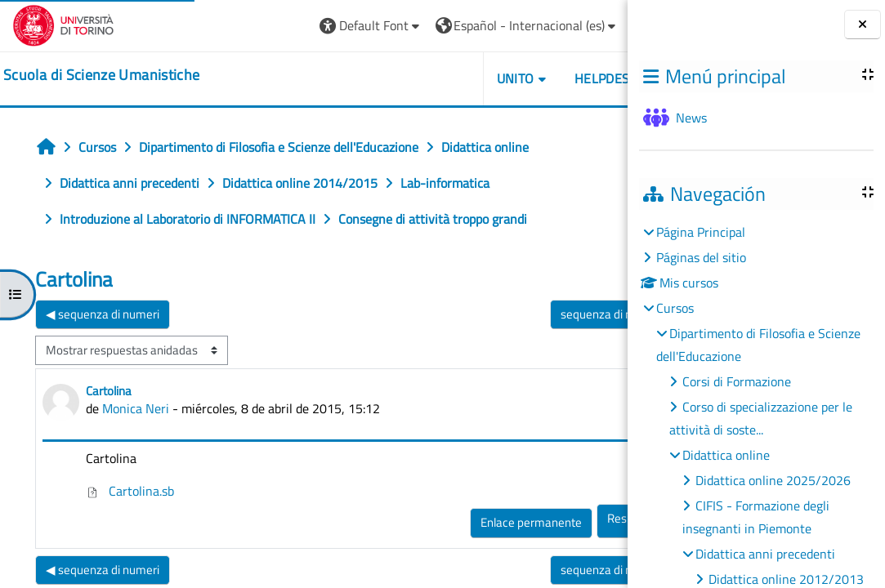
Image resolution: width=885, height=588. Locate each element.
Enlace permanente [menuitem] (565, 522)
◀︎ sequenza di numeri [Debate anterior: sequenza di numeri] (103, 314)
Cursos (675, 308)
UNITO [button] (548, 78)
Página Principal (701, 232)
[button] (405, 26)
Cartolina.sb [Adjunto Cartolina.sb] (130, 491)
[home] (101, 75)
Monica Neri (136, 408)
